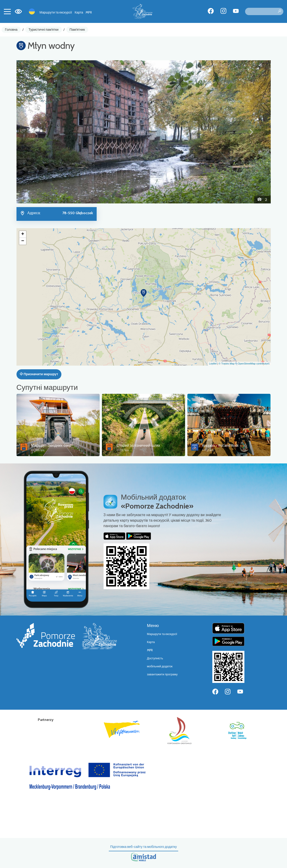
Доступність (155, 658)
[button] (36, 132)
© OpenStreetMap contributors (252, 364)
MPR (89, 12)
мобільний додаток (160, 666)
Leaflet (213, 364)
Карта (79, 12)
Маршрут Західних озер (51, 445)
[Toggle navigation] (7, 11)
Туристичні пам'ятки (43, 30)
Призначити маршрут (39, 374)
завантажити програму (162, 674)
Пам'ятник (77, 30)
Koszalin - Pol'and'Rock (220, 445)
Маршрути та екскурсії (56, 12)
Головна (11, 30)
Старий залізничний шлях (138, 445)
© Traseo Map (227, 364)
